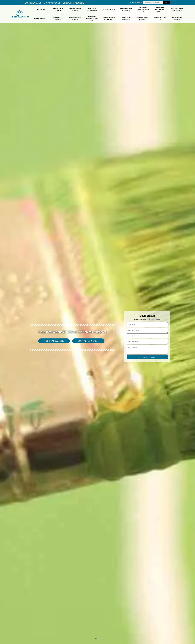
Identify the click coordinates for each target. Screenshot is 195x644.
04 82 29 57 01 (33, 3)
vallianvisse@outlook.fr (74, 3)
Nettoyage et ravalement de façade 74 (160, 10)
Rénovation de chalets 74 (177, 19)
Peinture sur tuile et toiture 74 (126, 9)
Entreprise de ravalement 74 (92, 9)
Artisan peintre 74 (109, 10)
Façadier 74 (41, 10)
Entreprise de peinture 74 (126, 19)
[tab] (97, 322)
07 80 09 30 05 (52, 3)
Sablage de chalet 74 (160, 19)
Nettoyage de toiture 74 (58, 19)
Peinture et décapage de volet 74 (92, 19)
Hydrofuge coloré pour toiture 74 (177, 9)
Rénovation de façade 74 (58, 9)
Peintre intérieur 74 (41, 19)
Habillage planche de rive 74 (75, 9)
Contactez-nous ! (88, 341)
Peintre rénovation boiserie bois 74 (109, 19)
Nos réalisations (54, 341)
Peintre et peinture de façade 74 (143, 19)
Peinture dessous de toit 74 (75, 19)
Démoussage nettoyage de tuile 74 (143, 10)
